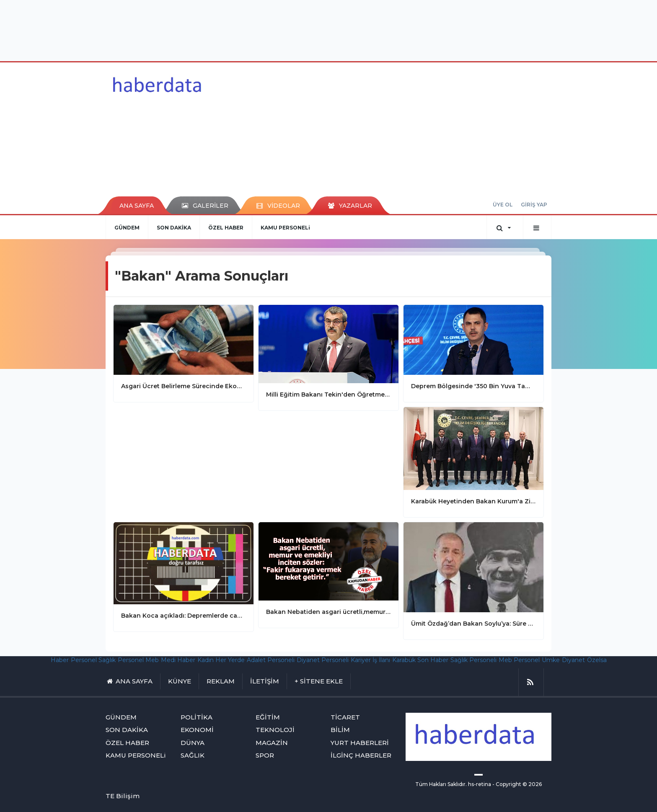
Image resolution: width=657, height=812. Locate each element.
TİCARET (345, 717)
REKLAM (221, 681)
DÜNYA (193, 743)
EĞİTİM (268, 717)
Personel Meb (138, 660)
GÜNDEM (127, 228)
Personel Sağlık (93, 660)
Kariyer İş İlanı (370, 660)
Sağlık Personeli (473, 660)
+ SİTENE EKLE (319, 681)
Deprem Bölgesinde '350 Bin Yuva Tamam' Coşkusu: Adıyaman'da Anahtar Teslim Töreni (473, 386)
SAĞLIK (193, 755)
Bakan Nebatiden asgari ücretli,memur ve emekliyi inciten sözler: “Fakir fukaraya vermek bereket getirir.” (328, 612)
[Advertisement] (328, 29)
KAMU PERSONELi (285, 228)
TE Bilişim (123, 796)
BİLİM (340, 730)
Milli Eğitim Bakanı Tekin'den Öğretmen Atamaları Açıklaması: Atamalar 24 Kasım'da (328, 394)
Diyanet (573, 660)
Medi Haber (178, 660)
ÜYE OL (503, 205)
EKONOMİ (197, 730)
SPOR (265, 755)
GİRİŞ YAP (534, 205)
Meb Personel (519, 660)
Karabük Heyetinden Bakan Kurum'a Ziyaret (473, 501)
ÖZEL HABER (226, 228)
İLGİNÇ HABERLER (361, 755)
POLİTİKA (197, 717)
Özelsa (597, 660)
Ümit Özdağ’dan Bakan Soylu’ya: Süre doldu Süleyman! (473, 624)
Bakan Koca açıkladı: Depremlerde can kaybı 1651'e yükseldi (184, 616)
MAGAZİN (272, 743)
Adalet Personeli (271, 660)
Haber (60, 660)
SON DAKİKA (174, 228)
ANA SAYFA (137, 206)
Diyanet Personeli (323, 660)
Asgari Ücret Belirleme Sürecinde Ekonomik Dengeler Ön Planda (184, 386)
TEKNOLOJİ (275, 730)
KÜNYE (180, 681)
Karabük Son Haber (420, 660)
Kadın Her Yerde (221, 660)
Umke (551, 660)
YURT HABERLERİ (360, 743)
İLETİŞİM (265, 681)
